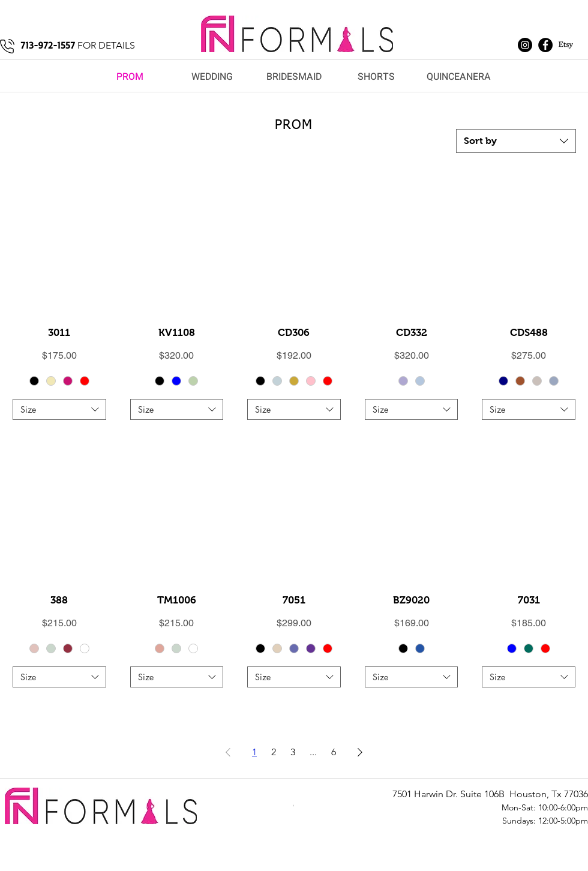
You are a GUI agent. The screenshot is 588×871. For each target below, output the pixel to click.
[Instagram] (525, 45)
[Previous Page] (228, 752)
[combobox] (516, 141)
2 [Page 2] (274, 752)
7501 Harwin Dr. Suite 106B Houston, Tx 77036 (490, 794)
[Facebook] (545, 45)
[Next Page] (360, 752)
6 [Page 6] (334, 752)
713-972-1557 (48, 45)
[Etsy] (566, 45)
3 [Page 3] (293, 752)
